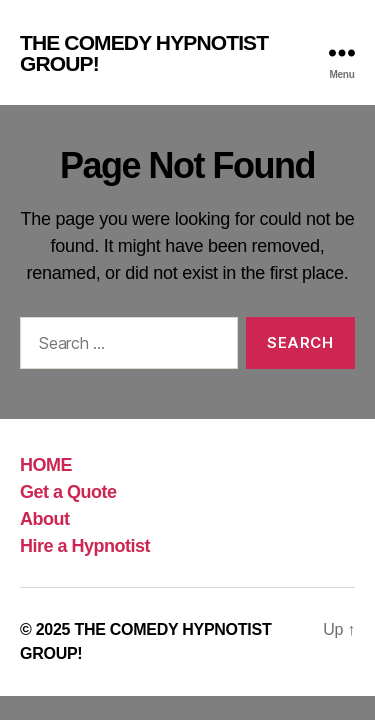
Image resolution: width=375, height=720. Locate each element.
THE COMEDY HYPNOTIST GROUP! (144, 53)
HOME (46, 465)
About (45, 519)
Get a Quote (68, 492)
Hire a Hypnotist (85, 546)
